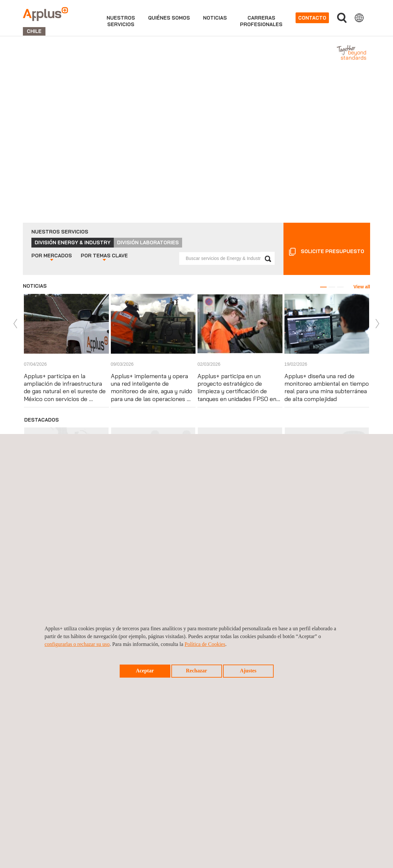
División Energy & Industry (73, 242)
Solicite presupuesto (333, 251)
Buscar (342, 18)
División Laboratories (148, 242)
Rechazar (197, 671)
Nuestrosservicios (121, 21)
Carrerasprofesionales (261, 21)
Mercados (52, 256)
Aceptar (145, 671)
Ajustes (248, 671)
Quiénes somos (169, 18)
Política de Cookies (205, 644)
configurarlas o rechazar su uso (77, 644)
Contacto (312, 18)
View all (362, 287)
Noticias (215, 18)
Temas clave (104, 256)
